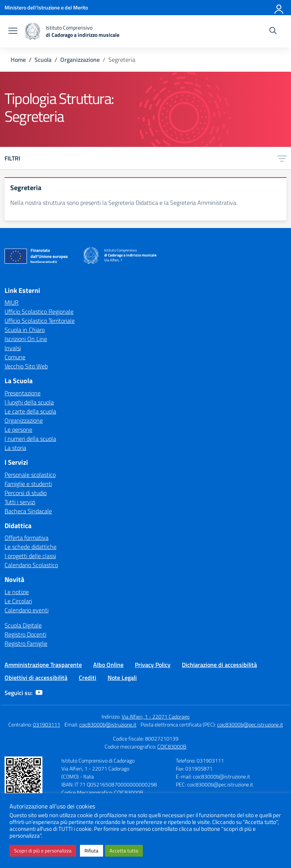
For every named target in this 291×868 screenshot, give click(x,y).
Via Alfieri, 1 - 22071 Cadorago (156, 716)
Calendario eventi (27, 610)
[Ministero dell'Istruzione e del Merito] (46, 7)
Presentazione (23, 393)
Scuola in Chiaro (25, 330)
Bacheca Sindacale (28, 511)
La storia (15, 448)
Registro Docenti (25, 634)
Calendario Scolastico (31, 565)
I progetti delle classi (30, 556)
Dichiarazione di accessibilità (219, 665)
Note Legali (122, 678)
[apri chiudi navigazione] (13, 31)
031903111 (47, 724)
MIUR (12, 302)
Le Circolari (18, 601)
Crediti (88, 678)
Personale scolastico (30, 475)
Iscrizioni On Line (26, 339)
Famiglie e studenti (28, 484)
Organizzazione (24, 420)
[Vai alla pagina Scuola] (43, 60)
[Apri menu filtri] (282, 158)
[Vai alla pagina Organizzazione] (80, 60)
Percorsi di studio (26, 493)
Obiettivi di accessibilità (36, 678)
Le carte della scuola (30, 411)
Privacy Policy (153, 665)
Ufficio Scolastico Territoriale (40, 321)
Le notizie (17, 592)
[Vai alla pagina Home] (18, 60)
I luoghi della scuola (29, 402)
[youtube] (39, 693)
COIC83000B (172, 746)
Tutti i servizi (20, 502)
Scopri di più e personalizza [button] (43, 851)
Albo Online (108, 665)
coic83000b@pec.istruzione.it (250, 724)
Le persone (18, 429)
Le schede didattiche (31, 547)
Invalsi (13, 348)
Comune (15, 357)
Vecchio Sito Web (26, 366)
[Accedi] (279, 8)
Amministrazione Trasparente (43, 665)
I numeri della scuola (30, 439)
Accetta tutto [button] (124, 851)
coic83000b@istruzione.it (108, 724)
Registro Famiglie (26, 643)
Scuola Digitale (23, 625)
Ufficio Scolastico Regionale (39, 311)
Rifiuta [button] (92, 851)
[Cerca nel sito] (273, 31)
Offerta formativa (27, 538)
